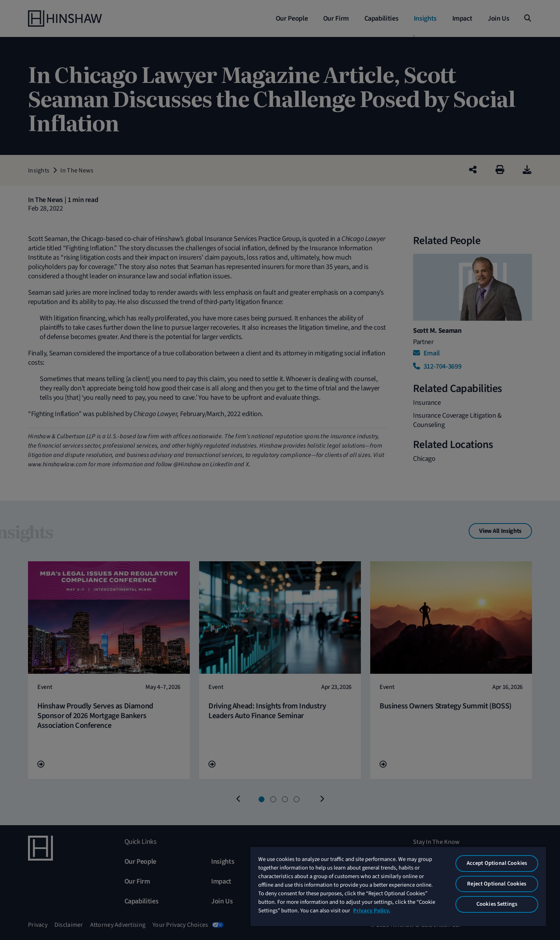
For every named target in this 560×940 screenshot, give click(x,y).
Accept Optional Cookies (497, 863)
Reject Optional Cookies (497, 884)
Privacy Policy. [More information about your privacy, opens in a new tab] (372, 911)
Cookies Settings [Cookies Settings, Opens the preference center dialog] (497, 904)
